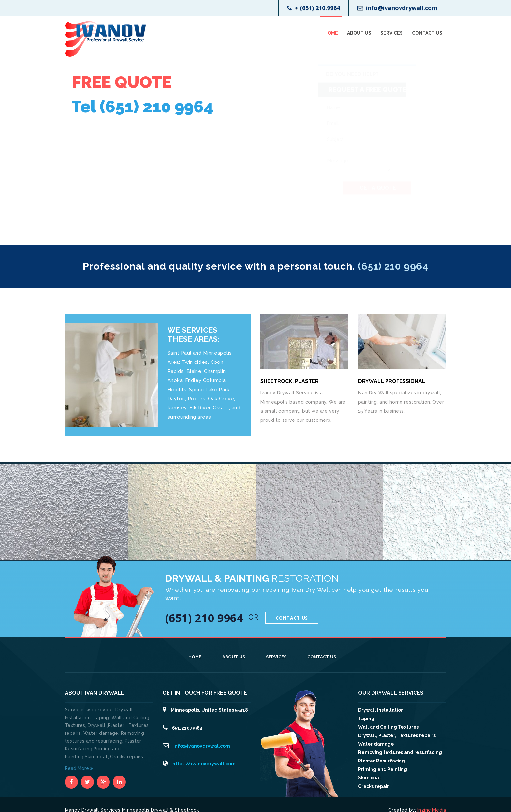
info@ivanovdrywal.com (202, 746)
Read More (79, 768)
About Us (359, 33)
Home (331, 33)
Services (392, 33)
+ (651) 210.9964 (314, 8)
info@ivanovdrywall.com (397, 8)
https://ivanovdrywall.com (204, 764)
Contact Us (427, 33)
